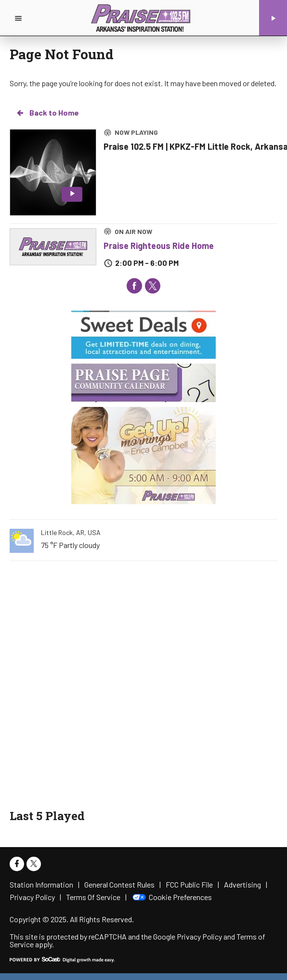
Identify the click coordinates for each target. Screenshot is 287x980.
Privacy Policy (199, 936)
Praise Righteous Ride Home (159, 246)
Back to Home (47, 113)
